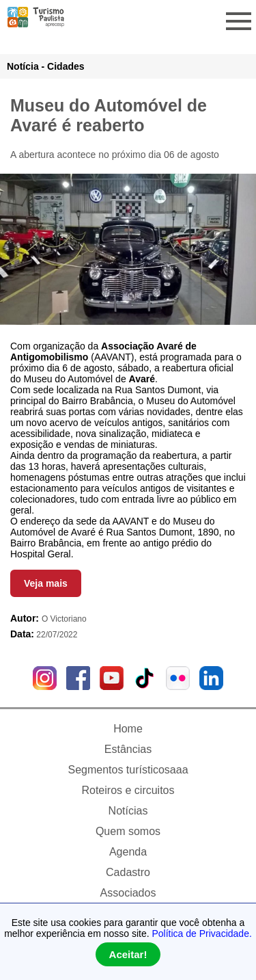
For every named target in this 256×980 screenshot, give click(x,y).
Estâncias (128, 749)
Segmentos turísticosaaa (128, 770)
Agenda (128, 852)
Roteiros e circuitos (128, 790)
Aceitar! (128, 954)
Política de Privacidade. (202, 933)
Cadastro (128, 872)
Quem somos (128, 831)
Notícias (128, 811)
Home (128, 729)
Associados (128, 893)
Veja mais (46, 583)
